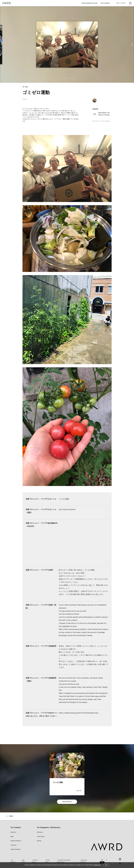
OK (106, 865)
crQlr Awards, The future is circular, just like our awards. (105, 114)
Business (40, 833)
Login (118, 3)
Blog (12, 837)
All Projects (14, 859)
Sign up (123, 3)
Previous (2, 45)
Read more (97, 865)
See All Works (67, 802)
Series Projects (16, 850)
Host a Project (105, 3)
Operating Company (84, 859)
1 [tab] (61, 78)
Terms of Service (35, 859)
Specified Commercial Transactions (65, 859)
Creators (13, 846)
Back (11, 816)
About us (13, 833)
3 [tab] (69, 78)
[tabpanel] (67, 45)
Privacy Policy (47, 859)
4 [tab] (73, 78)
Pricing (39, 841)
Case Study (41, 837)
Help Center (24, 859)
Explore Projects (16, 841)
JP (100, 860)
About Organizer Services (90, 3)
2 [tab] (65, 78)
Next (132, 45)
